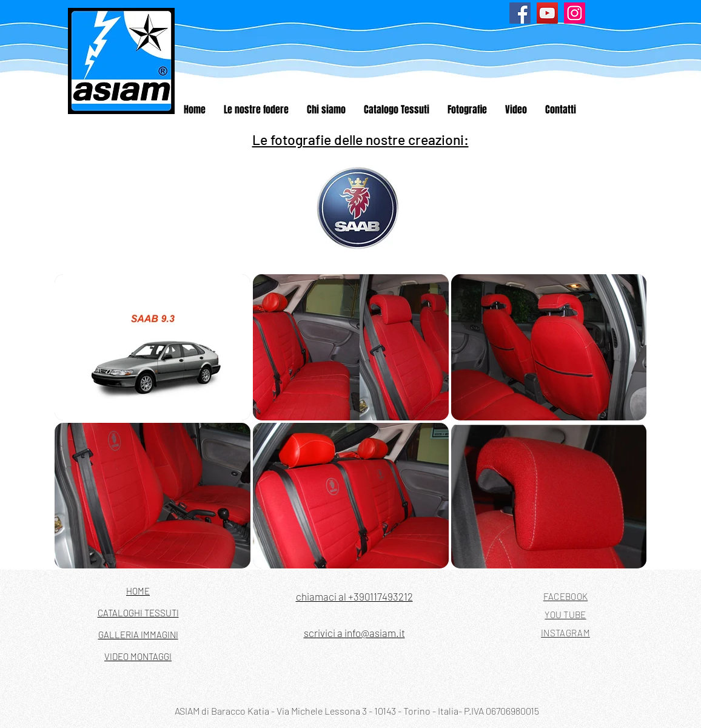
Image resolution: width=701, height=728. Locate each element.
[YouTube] (547, 13)
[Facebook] (520, 13)
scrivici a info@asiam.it (354, 633)
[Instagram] (575, 13)
